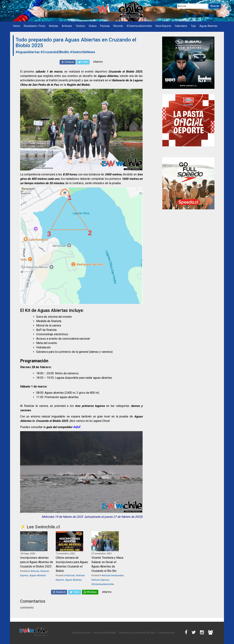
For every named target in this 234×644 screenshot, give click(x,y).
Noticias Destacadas (113, 575)
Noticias (54, 26)
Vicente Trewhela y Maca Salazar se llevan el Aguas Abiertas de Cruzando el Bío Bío (107, 564)
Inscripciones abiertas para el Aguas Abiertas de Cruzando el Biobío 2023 (37, 562)
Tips (193, 26)
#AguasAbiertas (28, 52)
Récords (118, 26)
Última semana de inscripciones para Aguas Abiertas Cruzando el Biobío (72, 564)
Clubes (93, 26)
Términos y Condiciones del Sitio (137, 633)
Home (17, 26)
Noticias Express (100, 580)
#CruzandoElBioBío (55, 52)
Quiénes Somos (82, 633)
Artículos (67, 26)
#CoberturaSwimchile (139, 26)
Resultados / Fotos (35, 26)
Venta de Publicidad (104, 633)
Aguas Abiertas (208, 26)
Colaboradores (166, 633)
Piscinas (105, 26)
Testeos (80, 26)
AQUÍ (77, 427)
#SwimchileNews (83, 52)
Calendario (181, 26)
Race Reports (163, 26)
